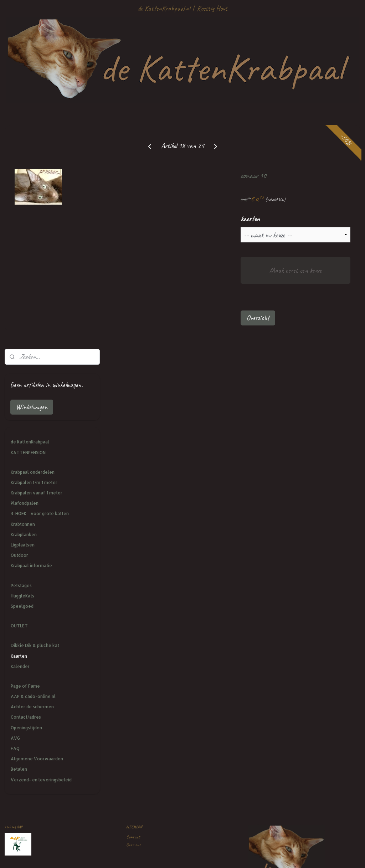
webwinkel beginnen (199, 855)
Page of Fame (25, 463)
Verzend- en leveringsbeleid (41, 556)
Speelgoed (22, 383)
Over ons (133, 621)
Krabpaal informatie (31, 342)
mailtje (156, 758)
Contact (133, 613)
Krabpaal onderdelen (33, 248)
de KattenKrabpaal (30, 218)
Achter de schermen (32, 483)
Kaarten (19, 432)
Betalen (19, 546)
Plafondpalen (25, 280)
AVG (15, 515)
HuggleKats (22, 372)
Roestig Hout (212, 8)
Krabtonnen (23, 300)
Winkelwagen (32, 183)
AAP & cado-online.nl (33, 473)
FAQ (15, 525)
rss (180, 855)
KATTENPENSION (28, 229)
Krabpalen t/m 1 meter (34, 259)
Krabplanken (24, 311)
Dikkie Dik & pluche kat (35, 422)
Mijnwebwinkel (242, 855)
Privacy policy (138, 670)
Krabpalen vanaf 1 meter (37, 269)
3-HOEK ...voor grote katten (40, 290)
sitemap (169, 855)
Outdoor (19, 332)
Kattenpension (138, 710)
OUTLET (19, 402)
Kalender (20, 443)
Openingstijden (26, 504)
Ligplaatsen (23, 321)
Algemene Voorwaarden (37, 535)
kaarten (288, 219)
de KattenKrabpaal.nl (164, 8)
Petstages (21, 362)
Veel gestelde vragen (143, 661)
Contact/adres (26, 494)
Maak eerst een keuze (314, 270)
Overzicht (295, 318)
